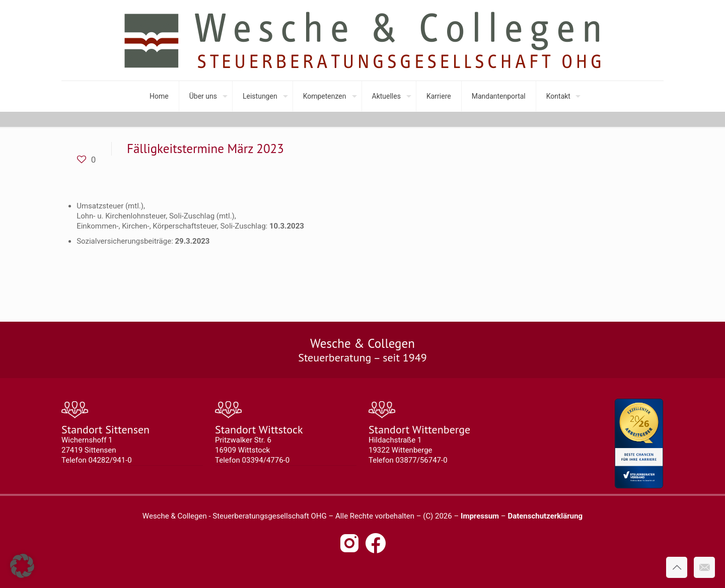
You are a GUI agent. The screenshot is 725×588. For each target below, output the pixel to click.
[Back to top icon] (677, 567)
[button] (22, 566)
